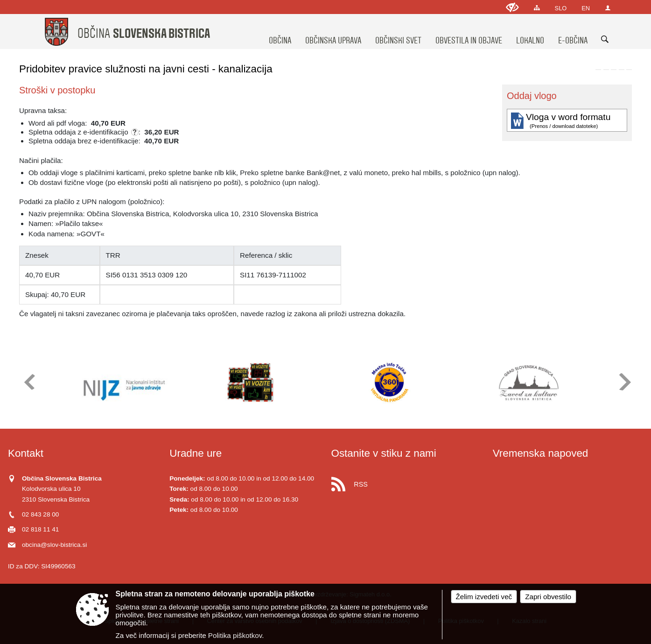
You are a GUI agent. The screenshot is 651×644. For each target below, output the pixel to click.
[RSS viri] (406, 482)
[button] (29, 382)
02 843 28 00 (40, 514)
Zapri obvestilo (548, 597)
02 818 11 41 (40, 529)
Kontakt (26, 453)
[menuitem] (280, 32)
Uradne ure (196, 453)
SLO (561, 8)
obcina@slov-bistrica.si (54, 545)
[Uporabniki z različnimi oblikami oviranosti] (512, 7)
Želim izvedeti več (484, 597)
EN (586, 8)
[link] (598, 70)
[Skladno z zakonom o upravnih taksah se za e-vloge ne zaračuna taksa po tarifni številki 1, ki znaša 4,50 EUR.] (135, 132)
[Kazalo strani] (537, 8)
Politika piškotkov (235, 635)
